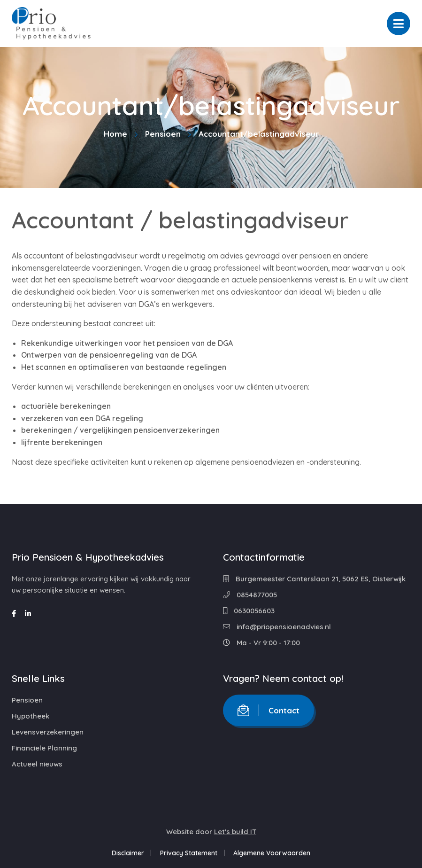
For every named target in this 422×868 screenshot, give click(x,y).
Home (115, 134)
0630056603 (249, 611)
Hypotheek (31, 716)
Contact (269, 710)
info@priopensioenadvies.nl (277, 627)
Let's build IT (235, 832)
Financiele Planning (44, 748)
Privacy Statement (189, 853)
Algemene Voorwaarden (272, 853)
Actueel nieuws (37, 764)
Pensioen (163, 134)
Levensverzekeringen (48, 732)
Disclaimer (128, 853)
